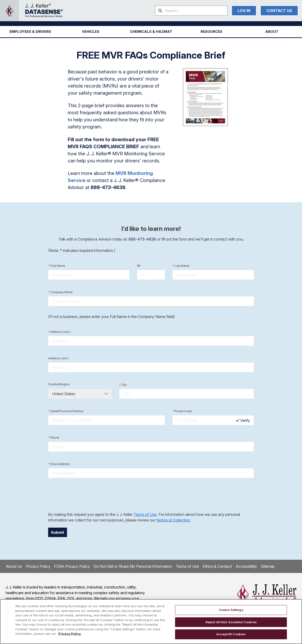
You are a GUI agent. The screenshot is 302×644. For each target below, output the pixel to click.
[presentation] (84, 495)
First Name (57, 266)
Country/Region (59, 384)
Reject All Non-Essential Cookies (231, 622)
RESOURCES (211, 32)
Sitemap (268, 566)
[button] (30, 32)
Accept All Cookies (231, 634)
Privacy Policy (38, 566)
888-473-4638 (142, 239)
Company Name (60, 292)
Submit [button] (58, 532)
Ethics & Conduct (217, 566)
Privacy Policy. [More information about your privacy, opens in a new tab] (70, 634)
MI (139, 266)
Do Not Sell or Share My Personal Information (133, 566)
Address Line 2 (59, 358)
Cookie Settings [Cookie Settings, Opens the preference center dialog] (231, 610)
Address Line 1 (59, 332)
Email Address (59, 464)
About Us (14, 566)
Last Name (181, 266)
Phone (54, 438)
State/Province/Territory (66, 411)
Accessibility (246, 566)
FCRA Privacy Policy (72, 566)
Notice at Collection (173, 520)
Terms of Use (145, 514)
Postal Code (182, 411)
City (123, 385)
